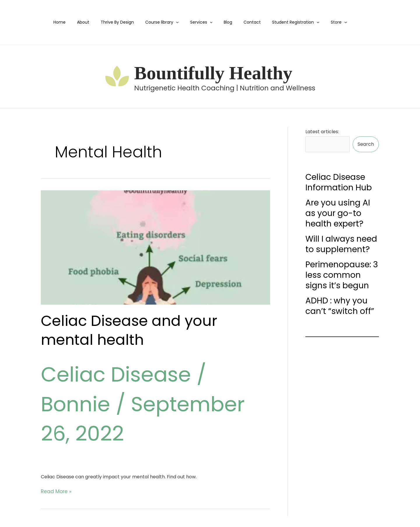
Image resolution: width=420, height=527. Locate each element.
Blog (217, 22)
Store (319, 22)
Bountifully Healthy (213, 73)
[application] (172, 22)
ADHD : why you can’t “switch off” (340, 305)
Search (366, 144)
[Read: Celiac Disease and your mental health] (155, 248)
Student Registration (279, 22)
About (86, 22)
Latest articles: (322, 132)
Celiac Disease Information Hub (339, 181)
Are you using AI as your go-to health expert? (338, 212)
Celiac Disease (116, 374)
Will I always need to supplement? (341, 243)
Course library (158, 22)
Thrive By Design (117, 22)
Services (194, 22)
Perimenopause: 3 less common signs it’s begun (342, 274)
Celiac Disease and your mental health (129, 330)
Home (65, 22)
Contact (238, 22)
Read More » (55, 491)
